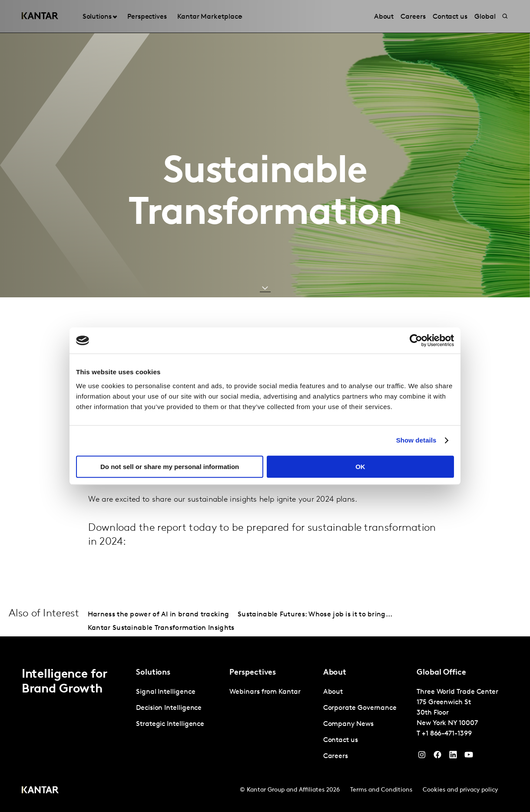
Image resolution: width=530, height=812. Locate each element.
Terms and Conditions (381, 790)
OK (360, 467)
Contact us (341, 740)
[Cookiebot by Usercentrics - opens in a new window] (416, 340)
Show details (416, 440)
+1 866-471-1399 (447, 734)
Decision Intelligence (169, 708)
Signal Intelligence (166, 692)
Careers (336, 756)
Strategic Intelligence (170, 724)
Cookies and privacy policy (460, 790)
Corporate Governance (360, 708)
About (333, 692)
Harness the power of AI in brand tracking (158, 615)
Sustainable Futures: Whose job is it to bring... (315, 615)
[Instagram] (422, 757)
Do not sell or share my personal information (170, 467)
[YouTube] (453, 757)
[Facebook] (437, 757)
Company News (348, 724)
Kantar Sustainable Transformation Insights (161, 628)
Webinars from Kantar (265, 692)
